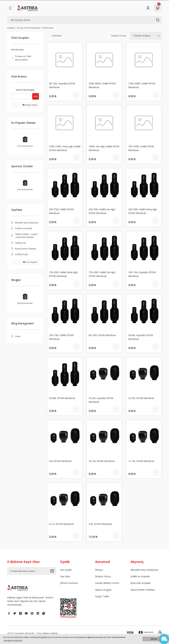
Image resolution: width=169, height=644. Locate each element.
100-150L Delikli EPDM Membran (61, 337)
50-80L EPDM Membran (62, 398)
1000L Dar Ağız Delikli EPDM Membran (104, 148)
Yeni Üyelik (66, 570)
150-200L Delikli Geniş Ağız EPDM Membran (63, 274)
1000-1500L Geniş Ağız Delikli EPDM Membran (65, 148)
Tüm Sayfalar (30, 262)
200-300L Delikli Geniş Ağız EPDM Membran (143, 211)
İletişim (99, 570)
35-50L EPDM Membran (141, 398)
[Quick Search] (21, 96)
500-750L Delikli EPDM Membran (61, 211)
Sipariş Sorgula (103, 590)
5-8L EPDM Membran (100, 524)
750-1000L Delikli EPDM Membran (141, 148)
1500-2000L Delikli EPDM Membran (142, 85)
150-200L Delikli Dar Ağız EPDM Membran (102, 274)
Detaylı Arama (30, 105)
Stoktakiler (57, 36)
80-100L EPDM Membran (102, 335)
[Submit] (53, 571)
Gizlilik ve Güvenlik (140, 576)
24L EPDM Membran (60, 461)
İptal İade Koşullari (141, 583)
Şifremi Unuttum (69, 583)
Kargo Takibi (102, 596)
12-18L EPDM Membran (141, 461)
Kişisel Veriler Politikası (143, 590)
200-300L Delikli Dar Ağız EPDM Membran (102, 211)
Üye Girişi (65, 576)
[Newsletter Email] (32, 571)
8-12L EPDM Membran (61, 524)
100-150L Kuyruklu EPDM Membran (142, 274)
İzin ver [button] (154, 639)
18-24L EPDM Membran (102, 461)
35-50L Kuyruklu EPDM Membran (101, 400)
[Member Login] (148, 8)
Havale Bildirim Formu (107, 583)
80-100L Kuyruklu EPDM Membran (62, 85)
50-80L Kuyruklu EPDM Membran (141, 337)
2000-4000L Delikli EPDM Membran (102, 85)
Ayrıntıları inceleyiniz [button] (13, 640)
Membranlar (48, 28)
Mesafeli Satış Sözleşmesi (144, 570)
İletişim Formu (103, 576)
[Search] (84, 20)
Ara (36, 96)
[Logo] (27, 8)
